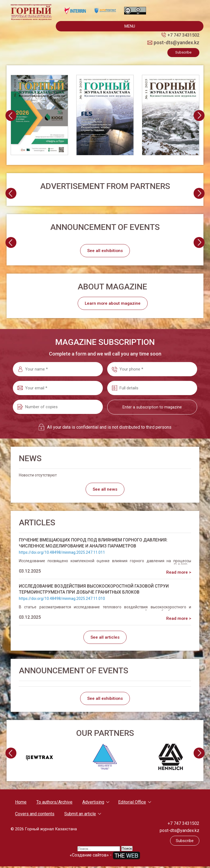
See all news (105, 490)
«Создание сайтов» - (105, 857)
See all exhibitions (105, 251)
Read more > (178, 573)
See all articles (105, 638)
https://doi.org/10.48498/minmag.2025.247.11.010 (63, 599)
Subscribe (183, 52)
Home (21, 804)
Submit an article (80, 815)
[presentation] (11, 115)
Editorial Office (132, 804)
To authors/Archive (54, 804)
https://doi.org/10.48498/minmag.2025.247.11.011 (63, 553)
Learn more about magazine (113, 304)
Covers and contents (35, 815)
